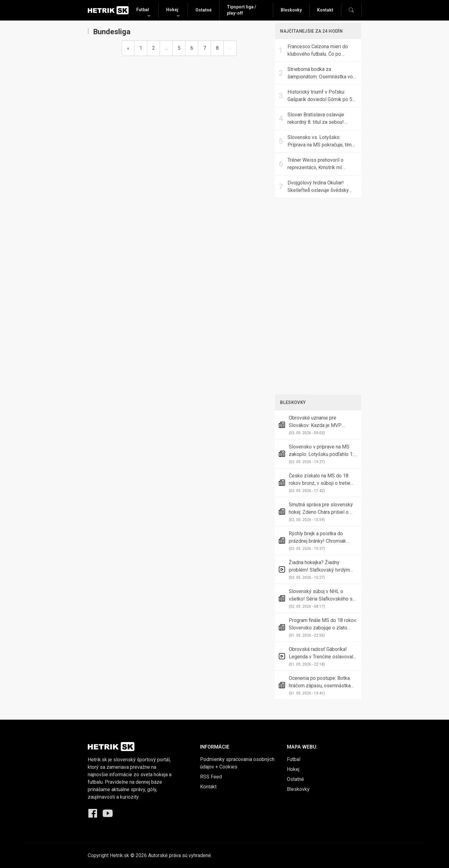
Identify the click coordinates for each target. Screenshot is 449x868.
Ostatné (203, 10)
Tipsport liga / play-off (241, 10)
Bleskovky (291, 10)
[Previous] (128, 48)
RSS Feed (211, 777)
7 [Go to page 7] (205, 48)
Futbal (143, 10)
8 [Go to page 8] (217, 48)
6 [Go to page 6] (192, 48)
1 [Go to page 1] (141, 48)
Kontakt (325, 10)
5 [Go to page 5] (179, 48)
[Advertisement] (318, 295)
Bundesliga (109, 32)
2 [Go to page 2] (154, 48)
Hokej (172, 10)
